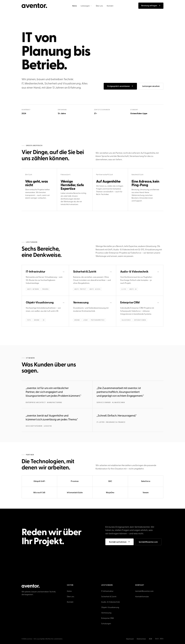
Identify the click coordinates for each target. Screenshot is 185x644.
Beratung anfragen (151, 5)
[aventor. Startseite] (34, 6)
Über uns (71, 596)
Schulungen (106, 623)
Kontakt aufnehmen (119, 542)
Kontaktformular (142, 596)
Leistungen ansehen (151, 86)
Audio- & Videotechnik (110, 602)
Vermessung (106, 613)
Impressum (130, 639)
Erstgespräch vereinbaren (120, 86)
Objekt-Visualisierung (110, 607)
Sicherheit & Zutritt (109, 596)
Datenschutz (141, 639)
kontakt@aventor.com (148, 542)
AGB (150, 639)
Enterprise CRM (107, 618)
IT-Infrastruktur (107, 591)
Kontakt (70, 602)
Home (69, 591)
